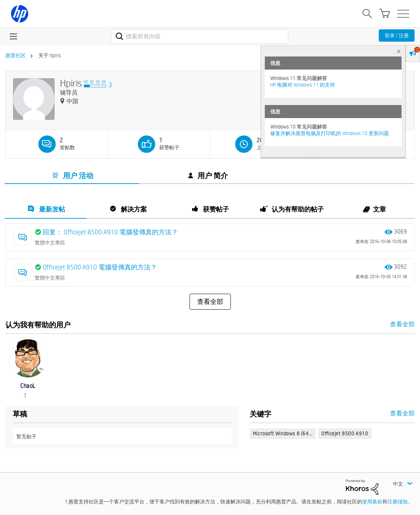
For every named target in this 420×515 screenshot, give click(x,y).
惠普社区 (16, 55)
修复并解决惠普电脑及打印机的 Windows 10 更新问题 (330, 133)
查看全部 (210, 302)
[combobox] (200, 36)
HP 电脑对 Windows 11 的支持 (303, 85)
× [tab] (399, 51)
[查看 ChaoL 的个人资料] (28, 386)
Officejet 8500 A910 (345, 434)
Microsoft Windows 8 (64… (283, 434)
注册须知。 (400, 502)
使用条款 (372, 502)
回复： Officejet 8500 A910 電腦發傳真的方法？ (110, 232)
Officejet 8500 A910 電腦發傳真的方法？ (100, 267)
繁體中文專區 (50, 243)
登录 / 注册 (397, 35)
